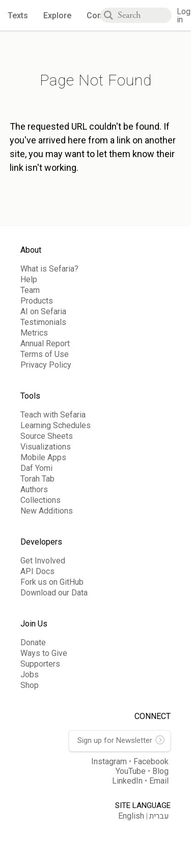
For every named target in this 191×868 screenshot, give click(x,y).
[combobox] (145, 15)
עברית (159, 816)
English (131, 816)
